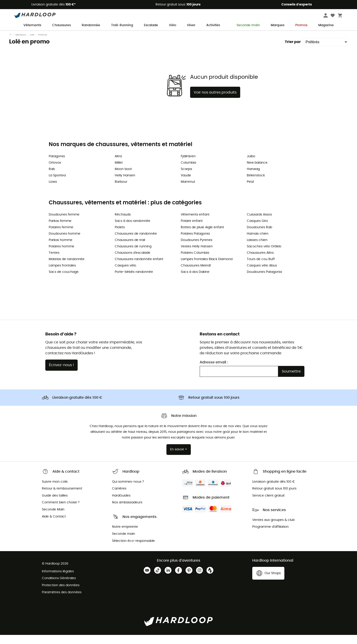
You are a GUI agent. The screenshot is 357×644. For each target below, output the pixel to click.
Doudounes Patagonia (264, 281)
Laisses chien (257, 249)
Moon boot (123, 178)
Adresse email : (214, 371)
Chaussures (61, 25)
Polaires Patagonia (195, 243)
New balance (257, 172)
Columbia (188, 172)
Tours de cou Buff (261, 268)
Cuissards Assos (259, 224)
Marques (278, 25)
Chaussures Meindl (196, 275)
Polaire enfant (192, 230)
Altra (118, 165)
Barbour (121, 191)
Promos (301, 25)
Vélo (173, 25)
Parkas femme (60, 230)
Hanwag (253, 178)
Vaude (186, 185)
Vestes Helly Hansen (197, 256)
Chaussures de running (133, 256)
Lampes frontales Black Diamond (207, 268)
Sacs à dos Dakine (195, 281)
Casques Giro (257, 230)
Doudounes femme (64, 224)
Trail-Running (122, 25)
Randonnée (91, 25)
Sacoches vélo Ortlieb (264, 256)
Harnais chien (258, 243)
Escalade (151, 25)
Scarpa (186, 178)
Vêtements (32, 25)
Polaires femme (61, 236)
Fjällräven (188, 165)
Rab (52, 178)
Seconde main (245, 25)
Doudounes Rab (259, 236)
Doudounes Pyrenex (197, 249)
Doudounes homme (65, 243)
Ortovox (55, 172)
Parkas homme (61, 249)
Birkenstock (256, 185)
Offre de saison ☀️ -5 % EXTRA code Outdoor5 (178, 35)
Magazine (326, 25)
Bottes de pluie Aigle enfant (202, 236)
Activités (213, 25)
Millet (119, 172)
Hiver (191, 25)
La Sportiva (57, 185)
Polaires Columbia (195, 262)
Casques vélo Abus (262, 275)
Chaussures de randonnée (136, 243)
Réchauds (123, 224)
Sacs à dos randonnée (133, 230)
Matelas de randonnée (67, 268)
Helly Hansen (125, 185)
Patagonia (57, 165)
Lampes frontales (62, 275)
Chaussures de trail (130, 249)
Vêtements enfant (195, 224)
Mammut (188, 191)
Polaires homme (61, 256)
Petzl (250, 191)
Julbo (251, 165)
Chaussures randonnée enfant (139, 268)
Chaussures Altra (260, 262)
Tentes (54, 262)
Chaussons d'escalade (133, 262)
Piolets (120, 236)
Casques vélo (125, 275)
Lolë (32, 44)
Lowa (53, 191)
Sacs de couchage (64, 281)
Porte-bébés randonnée (134, 281)
